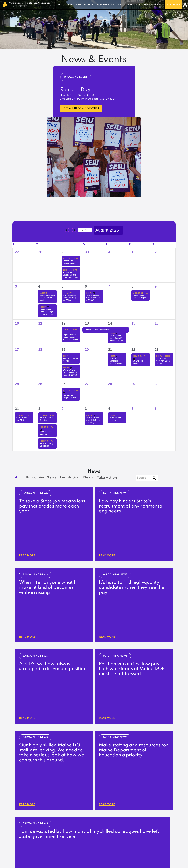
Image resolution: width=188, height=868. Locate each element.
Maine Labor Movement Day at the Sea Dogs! (163, 361)
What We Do (77, 802)
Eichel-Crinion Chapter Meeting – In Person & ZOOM (71, 275)
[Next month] (74, 230)
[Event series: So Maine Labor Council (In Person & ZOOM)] (94, 293)
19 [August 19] (64, 349)
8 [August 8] (132, 286)
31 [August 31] (17, 409)
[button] (73, 718)
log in (162, 774)
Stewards (109, 810)
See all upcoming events (85, 109)
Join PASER (154, 806)
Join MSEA (173, 5)
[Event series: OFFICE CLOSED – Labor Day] (41, 430)
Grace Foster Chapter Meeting (70, 397)
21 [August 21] (110, 349)
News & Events (127, 5)
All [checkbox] (17, 478)
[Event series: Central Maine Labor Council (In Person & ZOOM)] (117, 333)
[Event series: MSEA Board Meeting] (134, 359)
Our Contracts (112, 802)
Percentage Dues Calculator (121, 815)
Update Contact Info (90, 776)
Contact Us (76, 810)
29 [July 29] (64, 252)
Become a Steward (159, 810)
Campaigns (154, 802)
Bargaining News (80, 830)
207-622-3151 (96, 786)
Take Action (152, 5)
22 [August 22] (133, 349)
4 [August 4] (39, 286)
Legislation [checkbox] (70, 478)
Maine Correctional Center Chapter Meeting (47, 298)
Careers (74, 815)
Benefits (108, 806)
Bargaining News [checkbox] (41, 478)
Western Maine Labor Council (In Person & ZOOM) (70, 373)
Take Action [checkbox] (107, 478)
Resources (104, 5)
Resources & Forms (159, 815)
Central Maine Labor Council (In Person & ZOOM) (116, 338)
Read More (28, 520)
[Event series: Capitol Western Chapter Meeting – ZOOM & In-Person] (64, 333)
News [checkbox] (88, 478)
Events (73, 839)
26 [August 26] (64, 384)
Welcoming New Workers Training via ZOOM (70, 298)
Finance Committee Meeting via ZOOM (117, 361)
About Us (63, 5)
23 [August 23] (157, 349)
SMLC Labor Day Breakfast (47, 419)
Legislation (76, 825)
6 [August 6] (86, 286)
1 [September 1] (39, 409)
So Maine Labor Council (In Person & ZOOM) (94, 298)
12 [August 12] (64, 323)
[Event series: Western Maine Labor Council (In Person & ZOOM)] (71, 368)
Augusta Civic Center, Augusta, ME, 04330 (88, 99)
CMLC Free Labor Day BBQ (24, 419)
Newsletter (76, 834)
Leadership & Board (82, 806)
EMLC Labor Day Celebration (47, 445)
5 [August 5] (62, 286)
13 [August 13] (87, 323)
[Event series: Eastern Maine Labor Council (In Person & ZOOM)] (48, 307)
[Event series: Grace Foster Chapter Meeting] (64, 393)
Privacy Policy (165, 857)
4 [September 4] (109, 409)
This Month (85, 230)
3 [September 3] (86, 409)
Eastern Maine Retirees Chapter (140, 297)
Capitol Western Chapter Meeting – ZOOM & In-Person (71, 337)
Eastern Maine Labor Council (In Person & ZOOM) (47, 312)
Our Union (83, 5)
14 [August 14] (110, 323)
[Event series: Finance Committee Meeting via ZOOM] (117, 356)
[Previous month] (67, 230)
